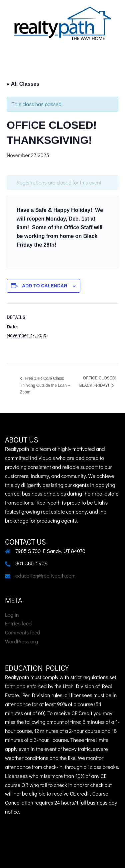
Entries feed (18, 623)
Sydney (85, 856)
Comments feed (22, 632)
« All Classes (23, 84)
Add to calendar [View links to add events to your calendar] (45, 286)
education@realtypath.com (45, 575)
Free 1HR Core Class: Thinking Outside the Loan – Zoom (45, 385)
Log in (12, 615)
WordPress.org (21, 641)
